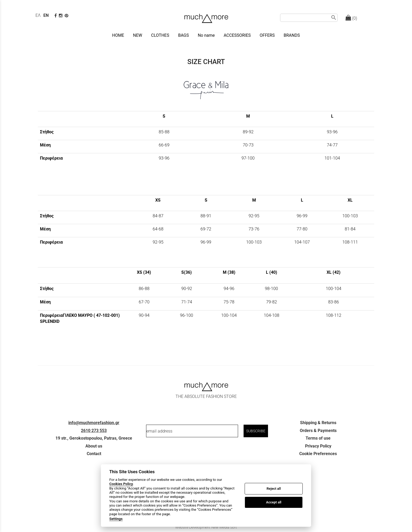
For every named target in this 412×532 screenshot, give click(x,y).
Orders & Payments (318, 431)
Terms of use (318, 438)
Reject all (274, 489)
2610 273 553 (94, 431)
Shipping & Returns (318, 423)
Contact (94, 454)
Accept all (274, 502)
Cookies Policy (121, 484)
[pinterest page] (67, 16)
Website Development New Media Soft (206, 527)
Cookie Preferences (318, 454)
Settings (116, 519)
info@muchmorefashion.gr (94, 423)
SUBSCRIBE (256, 431)
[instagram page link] (61, 16)
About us (94, 446)
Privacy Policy (318, 446)
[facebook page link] (56, 16)
